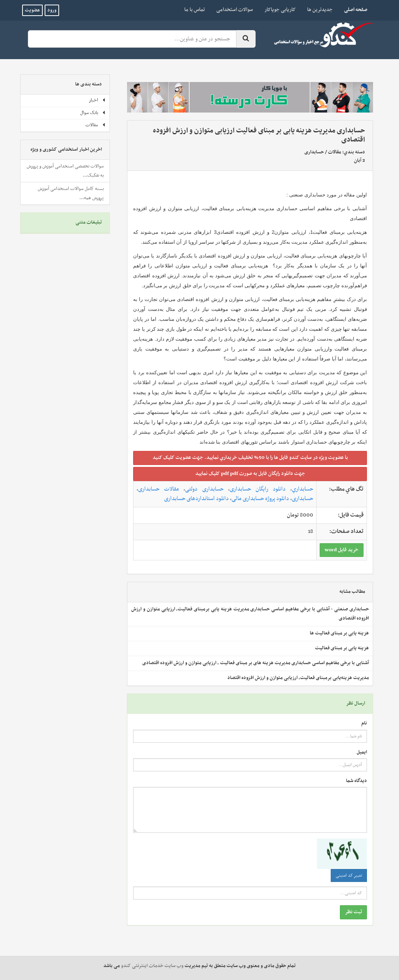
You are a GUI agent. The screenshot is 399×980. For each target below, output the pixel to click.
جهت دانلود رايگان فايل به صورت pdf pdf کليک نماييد (250, 474)
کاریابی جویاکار (280, 10)
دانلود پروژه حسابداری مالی (260, 499)
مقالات (335, 152)
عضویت (32, 10)
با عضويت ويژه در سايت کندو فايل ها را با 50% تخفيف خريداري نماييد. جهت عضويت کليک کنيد (250, 458)
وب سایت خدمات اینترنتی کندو (152, 966)
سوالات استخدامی (235, 10)
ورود (52, 10)
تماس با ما (195, 10)
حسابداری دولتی (204, 489)
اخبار (97, 100)
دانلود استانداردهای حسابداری (196, 499)
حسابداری (314, 152)
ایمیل (362, 752)
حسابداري (302, 489)
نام (364, 723)
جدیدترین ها (320, 10)
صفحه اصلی (353, 10)
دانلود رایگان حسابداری (258, 489)
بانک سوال (93, 113)
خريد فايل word (342, 550)
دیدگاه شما (356, 781)
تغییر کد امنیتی (349, 875)
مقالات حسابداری (158, 489)
